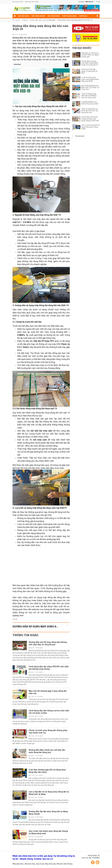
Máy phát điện (18, 864)
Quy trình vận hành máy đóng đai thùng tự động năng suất (48, 832)
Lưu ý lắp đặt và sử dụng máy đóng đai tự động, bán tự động (49, 793)
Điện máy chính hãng (32, 2)
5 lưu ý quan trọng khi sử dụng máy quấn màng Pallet (90, 127)
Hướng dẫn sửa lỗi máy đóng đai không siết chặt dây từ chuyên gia (48, 643)
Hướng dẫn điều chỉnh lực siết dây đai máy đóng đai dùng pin (47, 751)
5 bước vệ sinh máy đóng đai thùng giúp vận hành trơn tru (48, 731)
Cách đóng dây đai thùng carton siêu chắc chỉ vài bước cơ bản (49, 712)
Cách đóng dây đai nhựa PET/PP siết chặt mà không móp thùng (49, 668)
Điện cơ (44, 20)
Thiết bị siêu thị (33, 20)
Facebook (80, 136)
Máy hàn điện (30, 864)
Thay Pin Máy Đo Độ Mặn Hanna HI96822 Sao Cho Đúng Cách (89, 96)
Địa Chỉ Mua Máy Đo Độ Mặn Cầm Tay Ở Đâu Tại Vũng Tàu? (90, 88)
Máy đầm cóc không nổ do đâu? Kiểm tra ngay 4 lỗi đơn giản (90, 55)
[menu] (67, 65)
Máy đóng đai (50, 864)
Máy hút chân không (65, 864)
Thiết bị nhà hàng (69, 16)
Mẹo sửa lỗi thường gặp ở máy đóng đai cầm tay (48, 692)
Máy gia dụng (19, 20)
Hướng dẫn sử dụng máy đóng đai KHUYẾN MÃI (45, 626)
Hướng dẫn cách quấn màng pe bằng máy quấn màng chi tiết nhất (90, 119)
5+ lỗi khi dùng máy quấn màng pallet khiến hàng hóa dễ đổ (90, 79)
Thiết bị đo (83, 16)
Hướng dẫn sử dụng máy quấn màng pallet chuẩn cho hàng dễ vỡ (90, 63)
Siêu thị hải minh (18, 2)
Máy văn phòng (54, 16)
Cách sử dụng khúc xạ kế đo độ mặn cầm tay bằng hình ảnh (90, 111)
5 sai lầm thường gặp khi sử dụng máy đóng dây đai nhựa (47, 771)
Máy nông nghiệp (38, 16)
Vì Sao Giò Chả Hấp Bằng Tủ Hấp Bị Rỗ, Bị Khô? (89, 71)
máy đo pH (40, 864)
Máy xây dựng (24, 16)
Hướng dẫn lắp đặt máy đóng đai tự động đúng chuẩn (48, 813)
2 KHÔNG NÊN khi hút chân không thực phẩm (90, 103)
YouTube (97, 862)
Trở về (15, 619)
